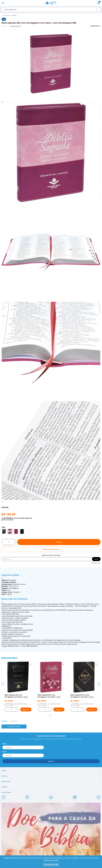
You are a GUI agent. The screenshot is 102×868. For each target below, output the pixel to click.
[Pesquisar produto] (98, 10)
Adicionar (26, 710)
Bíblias (14, 15)
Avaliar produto (16, 26)
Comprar (59, 542)
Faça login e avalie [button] (14, 726)
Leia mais (5, 507)
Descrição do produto (15, 599)
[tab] (50, 715)
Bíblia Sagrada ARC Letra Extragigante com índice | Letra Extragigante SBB (16, 696)
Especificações (10, 575)
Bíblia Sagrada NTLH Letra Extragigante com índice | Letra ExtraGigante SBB (82, 696)
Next (2, 501)
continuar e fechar (51, 865)
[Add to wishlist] (51, 549)
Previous (2, 102)
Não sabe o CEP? (96, 563)
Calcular (96, 559)
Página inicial (7, 15)
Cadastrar (51, 761)
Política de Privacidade (51, 860)
